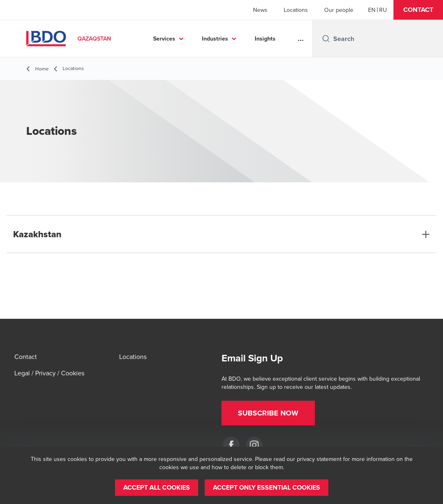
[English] (372, 10)
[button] (418, 10)
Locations (296, 10)
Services (164, 39)
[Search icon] (326, 39)
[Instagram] (254, 445)
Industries (215, 39)
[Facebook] (231, 445)
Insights (265, 39)
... (301, 39)
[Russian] (383, 10)
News (260, 10)
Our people (339, 10)
